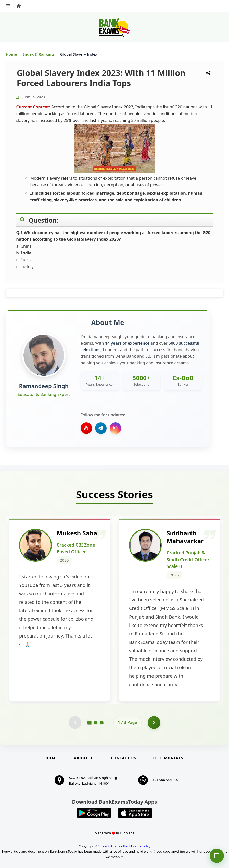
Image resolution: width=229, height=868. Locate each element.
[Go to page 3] (101, 723)
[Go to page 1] (89, 723)
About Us (84, 758)
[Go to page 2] (95, 723)
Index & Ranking (39, 54)
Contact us (124, 758)
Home (11, 54)
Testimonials (168, 758)
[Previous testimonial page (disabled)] (75, 723)
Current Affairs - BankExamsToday (124, 846)
